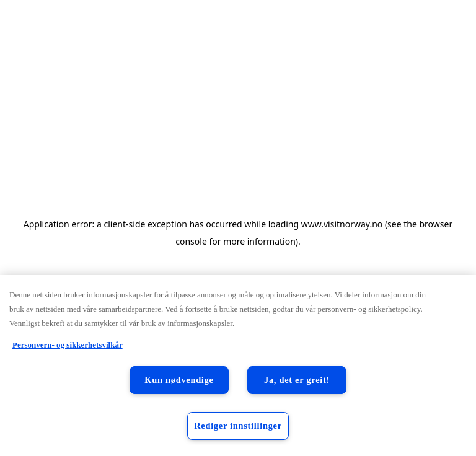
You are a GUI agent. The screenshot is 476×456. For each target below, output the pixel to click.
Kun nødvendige (179, 380)
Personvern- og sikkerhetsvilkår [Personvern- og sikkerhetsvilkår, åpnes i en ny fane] (68, 345)
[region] (238, 366)
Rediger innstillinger (238, 426)
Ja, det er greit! (297, 380)
